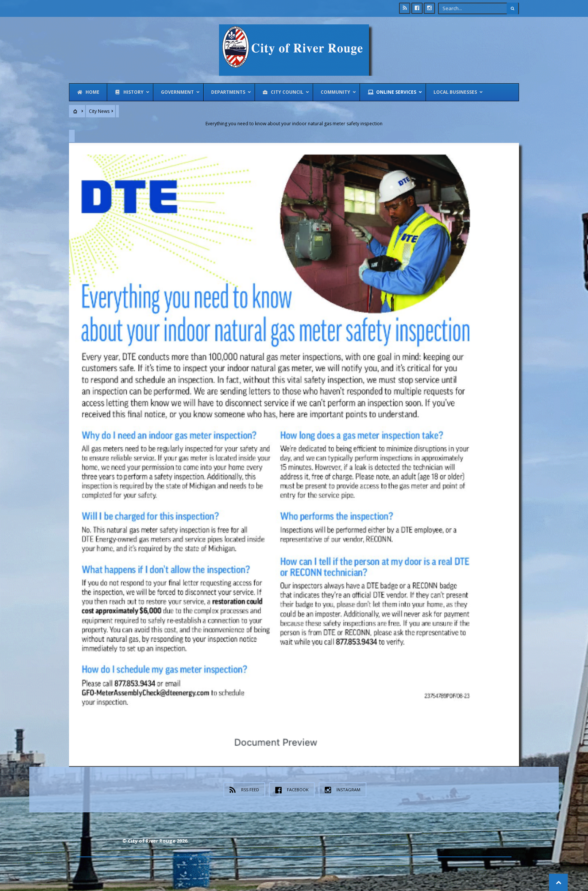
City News (99, 111)
